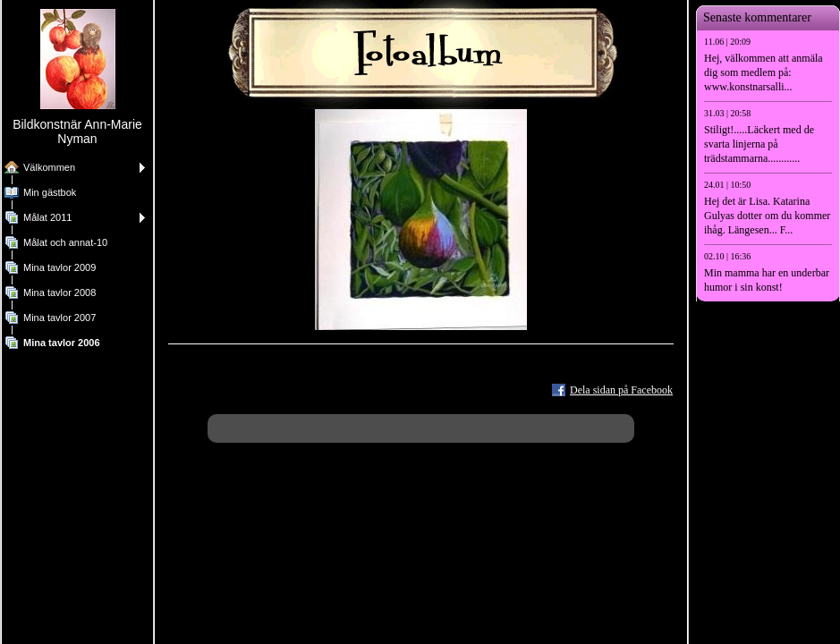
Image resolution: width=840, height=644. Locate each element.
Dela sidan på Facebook (621, 390)
